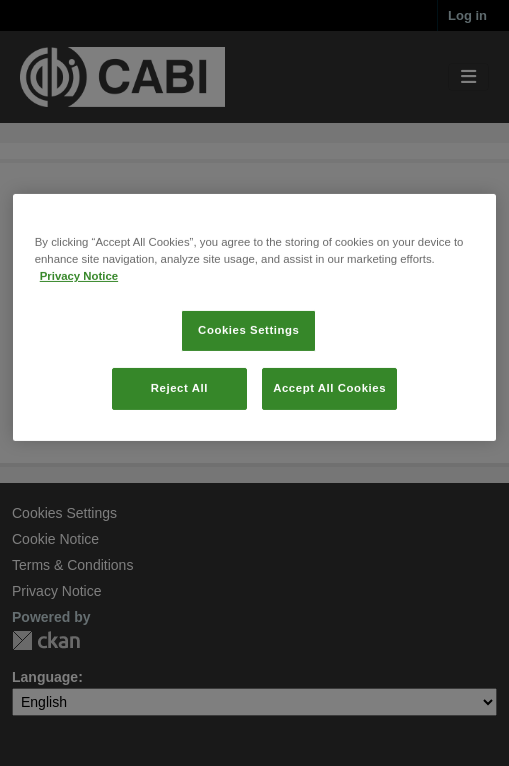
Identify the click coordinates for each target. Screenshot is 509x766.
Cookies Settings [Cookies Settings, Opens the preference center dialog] (248, 391)
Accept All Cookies (329, 449)
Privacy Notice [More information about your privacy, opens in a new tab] (79, 337)
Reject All (179, 449)
